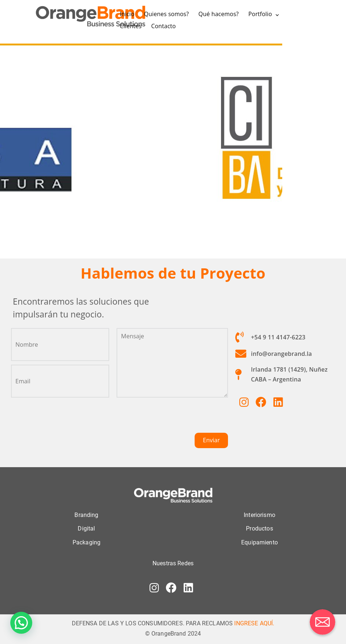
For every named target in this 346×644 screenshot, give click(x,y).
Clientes (131, 26)
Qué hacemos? (218, 14)
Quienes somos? (166, 14)
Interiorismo (259, 515)
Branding (86, 515)
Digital (86, 528)
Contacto (163, 26)
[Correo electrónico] (323, 622)
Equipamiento (259, 542)
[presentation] (172, 418)
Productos (259, 528)
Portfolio (260, 14)
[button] (21, 623)
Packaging (86, 542)
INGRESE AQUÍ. (254, 623)
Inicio (127, 14)
